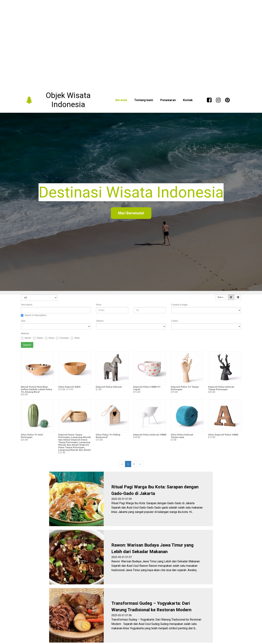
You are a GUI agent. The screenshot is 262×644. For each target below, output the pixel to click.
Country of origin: (180, 305)
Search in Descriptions (34, 315)
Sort (220, 297)
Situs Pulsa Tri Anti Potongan (32, 436)
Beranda (121, 100)
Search (27, 345)
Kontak (188, 100)
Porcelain (62, 338)
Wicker (26, 338)
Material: (25, 333)
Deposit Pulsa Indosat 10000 (150, 435)
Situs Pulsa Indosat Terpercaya (182, 436)
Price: (99, 305)
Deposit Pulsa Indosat (109, 387)
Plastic (38, 338)
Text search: (27, 305)
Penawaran (168, 100)
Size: (23, 321)
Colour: (175, 321)
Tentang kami (144, 100)
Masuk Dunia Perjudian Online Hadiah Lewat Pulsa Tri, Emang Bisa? (36, 389)
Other (75, 338)
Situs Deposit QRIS (69, 387)
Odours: (100, 321)
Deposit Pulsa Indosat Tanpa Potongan (221, 388)
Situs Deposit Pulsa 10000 (223, 435)
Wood (50, 338)
